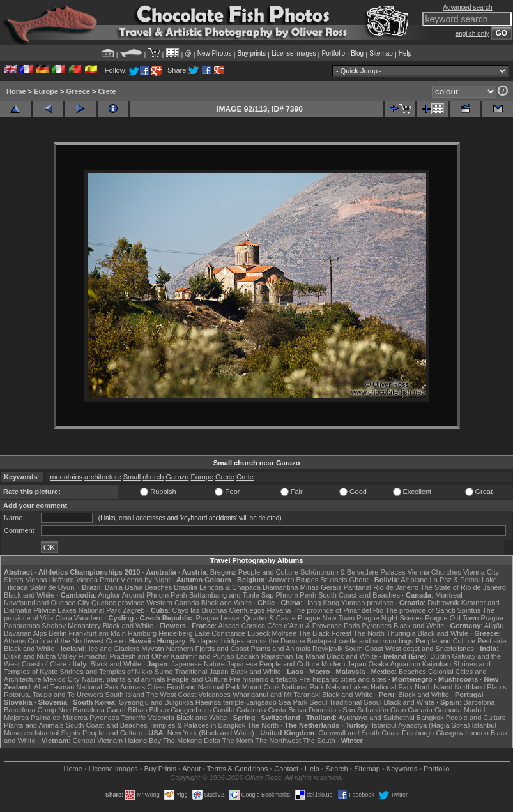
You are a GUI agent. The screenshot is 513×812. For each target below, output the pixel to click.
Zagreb (134, 610)
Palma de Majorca (59, 718)
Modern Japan (344, 664)
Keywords (402, 769)
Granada (448, 710)
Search (337, 769)
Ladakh (248, 656)
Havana (279, 610)
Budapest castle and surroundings (360, 641)
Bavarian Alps (25, 633)
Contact (286, 769)
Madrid (475, 710)
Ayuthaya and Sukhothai (377, 718)
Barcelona (479, 702)
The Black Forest (325, 633)
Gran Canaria (411, 710)
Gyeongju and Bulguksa (156, 702)
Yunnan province (367, 603)
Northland (470, 687)
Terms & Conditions (237, 769)
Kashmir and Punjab (203, 656)
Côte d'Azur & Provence (304, 626)
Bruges (307, 580)
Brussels (333, 580)
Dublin (440, 656)
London (477, 733)
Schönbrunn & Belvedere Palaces (353, 572)
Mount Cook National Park (283, 687)
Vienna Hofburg (50, 580)
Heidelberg (175, 633)
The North (369, 633)
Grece (225, 477)
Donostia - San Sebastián (348, 710)
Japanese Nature (198, 664)
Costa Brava (287, 710)
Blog (357, 53)
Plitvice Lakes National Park (77, 610)
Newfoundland (26, 603)
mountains (66, 477)
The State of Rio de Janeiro (463, 587)
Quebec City (70, 603)
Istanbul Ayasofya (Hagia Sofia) (421, 725)
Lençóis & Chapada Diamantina (249, 587)
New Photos (215, 53)
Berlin (57, 633)
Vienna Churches (434, 572)
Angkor (109, 595)
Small (132, 477)
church (153, 477)
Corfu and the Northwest (65, 641)
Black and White (29, 595)
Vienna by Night (145, 580)
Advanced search (467, 7)
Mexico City (62, 679)
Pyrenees (376, 626)
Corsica (253, 626)
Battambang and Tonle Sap (232, 595)
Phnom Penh (296, 595)
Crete (107, 91)
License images (294, 53)
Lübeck (258, 633)
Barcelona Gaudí (99, 710)
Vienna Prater (97, 580)
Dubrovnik (443, 603)
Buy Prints (160, 769)
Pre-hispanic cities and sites (342, 679)
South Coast (364, 649)
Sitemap (381, 53)
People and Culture (268, 572)
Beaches (412, 672)
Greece (78, 91)
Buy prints (252, 53)
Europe (46, 91)
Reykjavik (327, 649)
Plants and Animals (280, 649)
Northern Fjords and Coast (208, 649)
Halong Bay (143, 741)
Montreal (449, 595)
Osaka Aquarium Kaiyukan (410, 664)
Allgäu (494, 626)
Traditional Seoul (355, 702)
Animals (133, 687)
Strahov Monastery (71, 626)
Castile (224, 710)
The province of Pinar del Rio (338, 610)
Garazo (177, 477)
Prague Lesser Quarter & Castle (246, 618)
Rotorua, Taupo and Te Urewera (54, 695)
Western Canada (172, 603)
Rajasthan (277, 656)
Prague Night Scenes (390, 618)
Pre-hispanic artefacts (263, 679)
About (191, 769)
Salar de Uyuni (53, 587)
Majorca (16, 718)
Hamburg (142, 633)
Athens (15, 641)
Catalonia (251, 710)
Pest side (492, 641)
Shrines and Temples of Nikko (106, 672)
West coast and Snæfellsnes (430, 649)
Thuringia (401, 633)
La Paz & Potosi (455, 580)
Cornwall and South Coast (359, 733)
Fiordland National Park (203, 687)
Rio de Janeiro (396, 587)
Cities (156, 687)
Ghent (359, 580)
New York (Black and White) (211, 733)
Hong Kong (322, 603)
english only (472, 34)
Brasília (186, 587)
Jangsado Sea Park (277, 702)
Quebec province (118, 603)
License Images (113, 769)
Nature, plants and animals (124, 679)
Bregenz (223, 572)
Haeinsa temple (220, 702)
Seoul (318, 702)
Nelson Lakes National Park (369, 687)
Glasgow (449, 733)
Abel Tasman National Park (76, 687)
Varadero (88, 618)
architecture (103, 477)
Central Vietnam (97, 741)
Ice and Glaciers (114, 649)
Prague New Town (326, 618)
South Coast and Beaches (359, 595)
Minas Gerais (321, 587)
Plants (497, 687)
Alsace (229, 626)
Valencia (161, 718)
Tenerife (133, 718)
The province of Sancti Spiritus (433, 610)
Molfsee (285, 633)
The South (319, 741)
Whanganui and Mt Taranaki (276, 695)
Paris (352, 626)
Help (405, 53)
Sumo (164, 672)
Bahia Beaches (148, 587)
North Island (433, 687)
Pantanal (357, 587)
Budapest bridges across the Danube (247, 641)
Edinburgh (418, 733)
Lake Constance (220, 633)
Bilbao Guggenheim (180, 710)
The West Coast (172, 695)
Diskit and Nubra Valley (40, 656)
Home (16, 91)
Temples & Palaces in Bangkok (197, 725)
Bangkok (430, 718)
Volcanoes (214, 695)
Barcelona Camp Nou (37, 710)
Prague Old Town (452, 618)
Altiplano (414, 580)
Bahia (114, 587)
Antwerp (281, 580)
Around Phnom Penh (155, 595)
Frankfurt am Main (97, 633)
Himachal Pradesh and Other (124, 656)
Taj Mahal (310, 656)
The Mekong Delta (192, 741)
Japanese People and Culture (273, 664)
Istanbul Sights (57, 733)
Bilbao (138, 710)
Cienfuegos (247, 610)
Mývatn (152, 649)
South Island (125, 695)
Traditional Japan (201, 672)
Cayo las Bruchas (200, 610)
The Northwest (278, 741)
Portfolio (333, 53)
